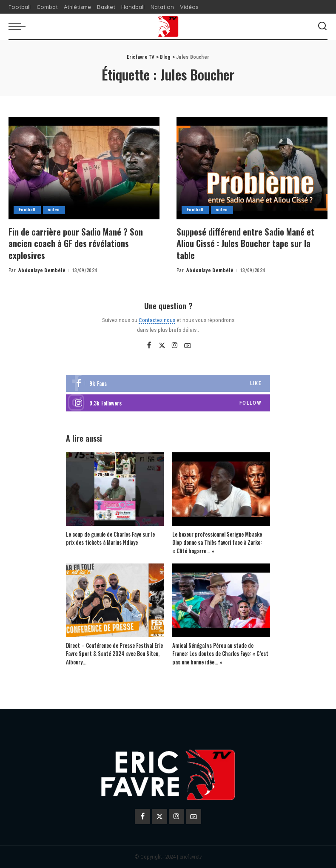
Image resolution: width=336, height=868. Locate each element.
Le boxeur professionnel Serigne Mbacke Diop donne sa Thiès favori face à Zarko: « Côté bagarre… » (217, 542)
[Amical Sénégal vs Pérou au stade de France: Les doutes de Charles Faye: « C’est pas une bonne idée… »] (221, 600)
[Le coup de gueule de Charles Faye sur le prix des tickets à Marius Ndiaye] (115, 489)
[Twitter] (162, 345)
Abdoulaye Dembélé (42, 270)
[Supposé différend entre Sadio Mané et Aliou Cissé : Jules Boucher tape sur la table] (252, 168)
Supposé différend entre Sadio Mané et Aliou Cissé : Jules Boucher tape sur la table (249, 243)
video (55, 210)
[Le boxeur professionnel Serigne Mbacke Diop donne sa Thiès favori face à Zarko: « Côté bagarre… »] (221, 489)
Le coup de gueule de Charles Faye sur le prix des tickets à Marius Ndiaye (110, 538)
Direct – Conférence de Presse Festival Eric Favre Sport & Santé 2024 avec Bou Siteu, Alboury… (114, 653)
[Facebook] (149, 345)
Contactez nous (157, 319)
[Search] (322, 26)
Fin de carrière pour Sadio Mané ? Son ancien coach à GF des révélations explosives (79, 243)
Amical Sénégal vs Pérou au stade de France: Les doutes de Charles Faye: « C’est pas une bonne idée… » (220, 653)
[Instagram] (175, 345)
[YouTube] (188, 345)
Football (27, 210)
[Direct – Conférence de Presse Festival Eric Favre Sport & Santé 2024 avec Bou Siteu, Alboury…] (115, 600)
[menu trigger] (19, 26)
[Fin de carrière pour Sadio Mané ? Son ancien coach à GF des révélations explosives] (84, 168)
